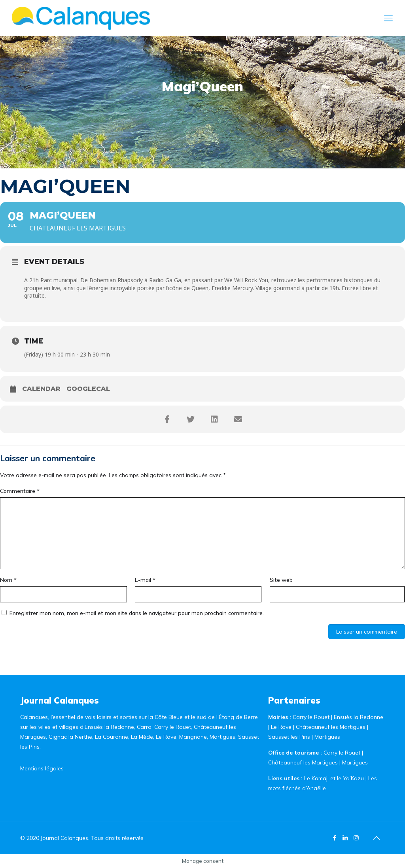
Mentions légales (42, 768)
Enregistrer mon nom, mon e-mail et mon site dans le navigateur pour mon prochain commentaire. (137, 613)
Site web (281, 580)
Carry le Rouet (311, 717)
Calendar (41, 389)
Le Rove (281, 727)
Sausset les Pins (289, 737)
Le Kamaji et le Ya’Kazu (334, 778)
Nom (8, 580)
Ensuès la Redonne (359, 717)
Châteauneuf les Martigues (331, 727)
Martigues (327, 737)
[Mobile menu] (388, 18)
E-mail (145, 580)
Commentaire (20, 491)
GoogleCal (88, 389)
